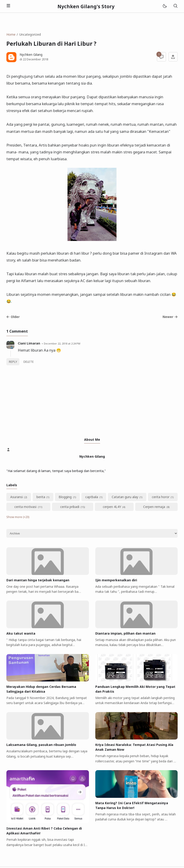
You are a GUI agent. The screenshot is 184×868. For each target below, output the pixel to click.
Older (13, 317)
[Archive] (92, 533)
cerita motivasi (25, 507)
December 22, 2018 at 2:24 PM (62, 343)
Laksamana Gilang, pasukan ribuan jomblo (41, 745)
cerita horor (161, 497)
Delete (29, 362)
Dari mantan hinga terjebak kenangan (38, 580)
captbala (92, 497)
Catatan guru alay (125, 497)
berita (41, 497)
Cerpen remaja (154, 507)
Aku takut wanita (21, 633)
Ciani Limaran (29, 343)
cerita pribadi (70, 507)
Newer (170, 317)
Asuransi (17, 497)
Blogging (65, 497)
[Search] (175, 6)
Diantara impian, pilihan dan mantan (125, 633)
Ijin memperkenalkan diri (116, 580)
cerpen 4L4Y (112, 507)
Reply (13, 362)
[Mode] (165, 6)
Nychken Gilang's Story (86, 6)
